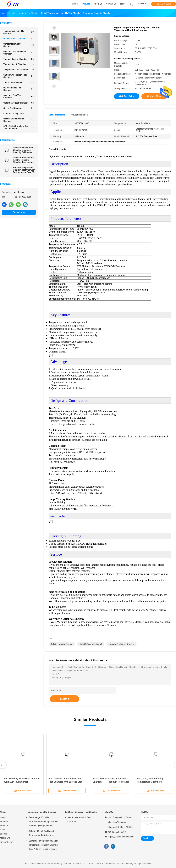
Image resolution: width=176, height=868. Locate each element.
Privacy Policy (6, 842)
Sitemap (4, 834)
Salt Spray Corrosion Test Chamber (19, 76)
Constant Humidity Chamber (19, 45)
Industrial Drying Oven (19, 113)
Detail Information (57, 115)
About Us (4, 826)
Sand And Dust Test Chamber (19, 96)
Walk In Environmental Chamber (19, 120)
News (3, 830)
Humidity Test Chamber (19, 39)
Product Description (79, 115)
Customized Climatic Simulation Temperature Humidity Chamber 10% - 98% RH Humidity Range (43, 845)
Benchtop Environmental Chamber (19, 53)
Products (4, 822)
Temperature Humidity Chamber (19, 32)
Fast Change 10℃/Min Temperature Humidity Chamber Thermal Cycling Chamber (43, 822)
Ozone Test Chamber (19, 108)
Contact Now (19, 212)
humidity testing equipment (91, 644)
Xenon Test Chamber (19, 82)
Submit (65, 699)
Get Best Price (127, 96)
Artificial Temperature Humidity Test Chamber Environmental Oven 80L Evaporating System (24, 170)
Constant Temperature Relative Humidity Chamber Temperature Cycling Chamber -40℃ (24, 160)
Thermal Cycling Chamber (19, 59)
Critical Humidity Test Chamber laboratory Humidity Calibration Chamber (23, 150)
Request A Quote (164, 4)
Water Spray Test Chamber (19, 103)
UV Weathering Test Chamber (19, 89)
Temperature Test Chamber (19, 70)
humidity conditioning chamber (121, 644)
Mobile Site (5, 838)
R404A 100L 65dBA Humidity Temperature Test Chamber (42, 833)
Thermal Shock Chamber (19, 64)
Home (3, 817)
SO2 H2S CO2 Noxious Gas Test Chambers (19, 127)
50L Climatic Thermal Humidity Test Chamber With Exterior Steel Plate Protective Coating (66, 782)
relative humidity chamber (62, 644)
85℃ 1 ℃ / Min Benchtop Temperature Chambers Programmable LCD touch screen (154, 782)
